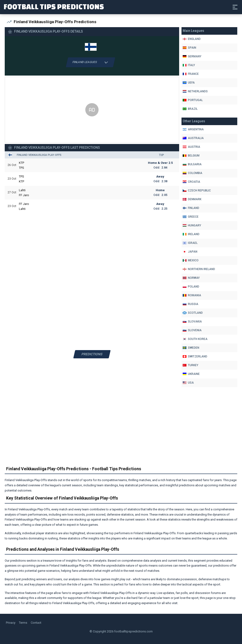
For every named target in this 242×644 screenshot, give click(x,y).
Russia (190, 304)
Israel (190, 243)
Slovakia (192, 322)
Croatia (191, 182)
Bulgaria (192, 164)
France (191, 74)
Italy (189, 65)
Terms (23, 623)
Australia (193, 138)
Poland (191, 287)
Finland (191, 208)
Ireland (191, 234)
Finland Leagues (91, 62)
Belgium (191, 156)
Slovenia (192, 330)
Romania (192, 295)
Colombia (192, 173)
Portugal (193, 100)
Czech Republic (197, 191)
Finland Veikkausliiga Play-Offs (39, 155)
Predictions (92, 354)
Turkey (190, 365)
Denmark (192, 199)
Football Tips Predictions (54, 7)
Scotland (193, 313)
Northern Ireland (199, 269)
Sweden (191, 348)
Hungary (192, 225)
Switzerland (195, 356)
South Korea (195, 339)
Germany (192, 56)
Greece (191, 217)
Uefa (189, 83)
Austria (191, 147)
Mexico (191, 260)
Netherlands (195, 91)
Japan (190, 252)
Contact (36, 623)
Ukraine (191, 374)
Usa (188, 383)
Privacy (11, 623)
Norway (191, 278)
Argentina (193, 129)
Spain (189, 48)
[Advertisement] (92, 110)
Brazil (190, 109)
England (192, 39)
